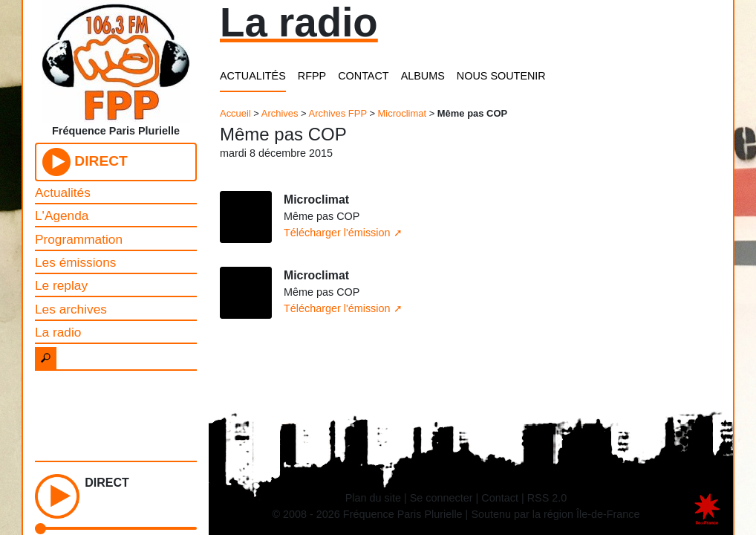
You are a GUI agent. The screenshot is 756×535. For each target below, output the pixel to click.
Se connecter (441, 498)
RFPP (312, 76)
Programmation (79, 239)
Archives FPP (338, 113)
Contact (500, 498)
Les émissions (75, 262)
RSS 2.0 (547, 498)
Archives (280, 113)
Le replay (61, 285)
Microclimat (403, 113)
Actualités (63, 192)
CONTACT (363, 76)
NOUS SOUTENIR (501, 76)
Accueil (235, 113)
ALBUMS (423, 76)
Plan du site (373, 498)
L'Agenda (62, 215)
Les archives (71, 309)
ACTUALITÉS (253, 76)
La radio (58, 332)
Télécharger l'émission (337, 233)
